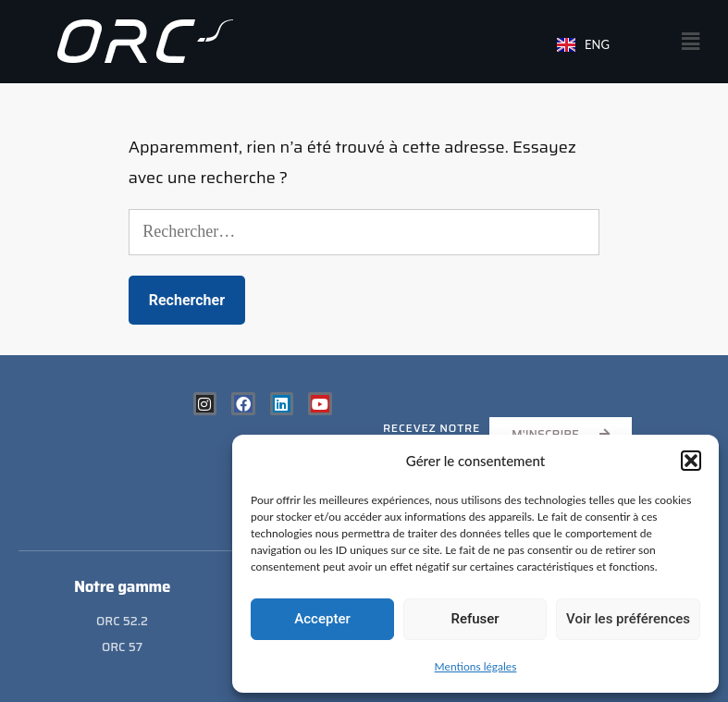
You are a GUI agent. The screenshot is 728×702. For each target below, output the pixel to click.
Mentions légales (476, 666)
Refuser (475, 619)
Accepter (322, 619)
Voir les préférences (628, 619)
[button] (691, 461)
